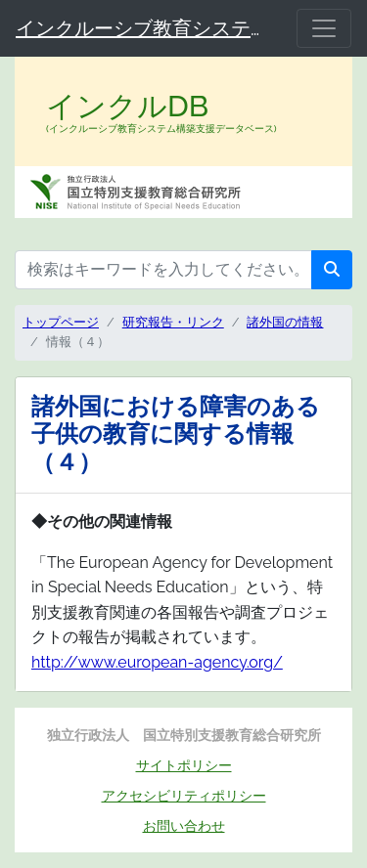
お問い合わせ (184, 825)
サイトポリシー (184, 765)
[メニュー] (324, 28)
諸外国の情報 (285, 322)
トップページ (61, 322)
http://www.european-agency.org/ (157, 662)
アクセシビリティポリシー (184, 795)
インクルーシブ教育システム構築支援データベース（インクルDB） (144, 28)
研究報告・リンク (173, 322)
